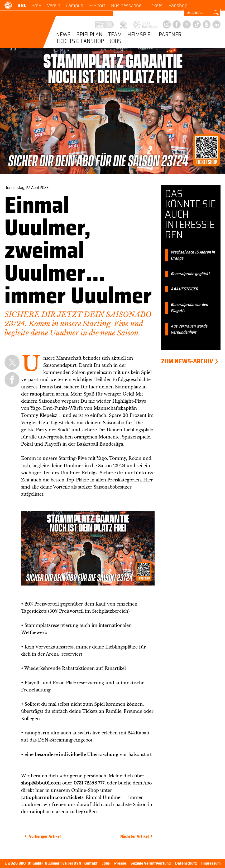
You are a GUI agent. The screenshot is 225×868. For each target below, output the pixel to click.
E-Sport (97, 5)
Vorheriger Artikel (45, 836)
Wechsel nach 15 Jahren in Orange (193, 255)
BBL (22, 5)
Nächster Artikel (135, 836)
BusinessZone (126, 5)
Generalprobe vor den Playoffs (189, 308)
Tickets (155, 5)
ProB (37, 5)
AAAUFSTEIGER (184, 289)
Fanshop (178, 5)
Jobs (116, 41)
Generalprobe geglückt (190, 274)
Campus (74, 5)
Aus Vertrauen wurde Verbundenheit (189, 329)
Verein (54, 5)
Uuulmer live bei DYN (63, 863)
